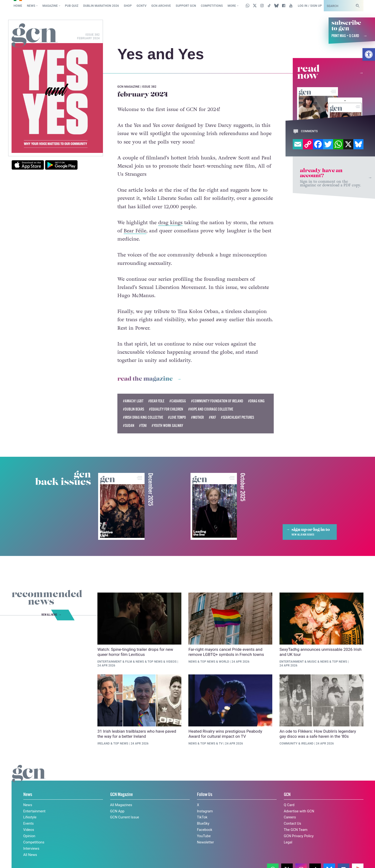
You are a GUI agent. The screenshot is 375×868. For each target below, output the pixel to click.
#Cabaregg (178, 401)
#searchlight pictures (237, 418)
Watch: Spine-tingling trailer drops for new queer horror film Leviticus (135, 652)
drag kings (170, 223)
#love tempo (177, 418)
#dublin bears (133, 409)
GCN (287, 795)
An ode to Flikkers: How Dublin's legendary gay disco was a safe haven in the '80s (318, 734)
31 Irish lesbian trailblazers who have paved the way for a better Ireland (137, 734)
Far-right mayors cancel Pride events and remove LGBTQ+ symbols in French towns (226, 652)
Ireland (104, 744)
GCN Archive (161, 6)
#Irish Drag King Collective (143, 418)
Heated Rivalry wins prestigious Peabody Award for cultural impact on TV (225, 734)
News (31, 6)
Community (289, 744)
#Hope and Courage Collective (211, 409)
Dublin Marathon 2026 (101, 6)
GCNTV (142, 6)
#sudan (129, 426)
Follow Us (205, 795)
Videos (172, 662)
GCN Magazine (121, 795)
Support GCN (186, 6)
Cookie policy (266, 854)
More (232, 6)
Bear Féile (135, 231)
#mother (197, 418)
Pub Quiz (72, 6)
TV (221, 744)
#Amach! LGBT (133, 401)
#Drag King (256, 401)
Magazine (50, 6)
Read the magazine (145, 379)
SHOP (128, 6)
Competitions (212, 6)
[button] (369, 54)
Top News (155, 662)
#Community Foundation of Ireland (217, 401)
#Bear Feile (156, 401)
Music (312, 662)
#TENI (143, 426)
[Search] (357, 6)
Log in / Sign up (310, 6)
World (224, 662)
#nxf (212, 418)
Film (129, 662)
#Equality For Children (166, 409)
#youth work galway (167, 426)
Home (18, 6)
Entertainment (110, 662)
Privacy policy (299, 854)
